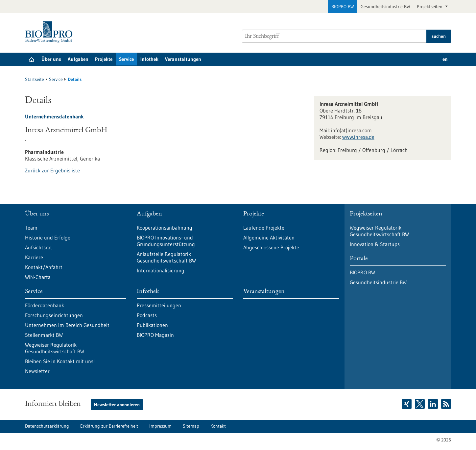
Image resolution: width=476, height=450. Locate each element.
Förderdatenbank (45, 305)
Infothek (149, 59)
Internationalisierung (161, 270)
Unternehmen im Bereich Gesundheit (67, 325)
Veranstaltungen (183, 59)
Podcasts (147, 315)
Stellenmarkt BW (44, 335)
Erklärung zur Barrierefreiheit (109, 426)
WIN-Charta (38, 277)
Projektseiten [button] (430, 7)
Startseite (35, 79)
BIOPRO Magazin (155, 335)
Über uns (51, 59)
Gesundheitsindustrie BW (385, 7)
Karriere (34, 257)
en (445, 59)
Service (126, 59)
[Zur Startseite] (50, 32)
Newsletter (37, 371)
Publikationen (152, 325)
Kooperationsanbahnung (165, 228)
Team (31, 228)
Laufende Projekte (264, 228)
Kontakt (218, 426)
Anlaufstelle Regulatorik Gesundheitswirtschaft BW (166, 257)
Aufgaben (78, 59)
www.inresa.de (358, 137)
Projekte (104, 59)
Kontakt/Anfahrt (44, 267)
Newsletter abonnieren (117, 405)
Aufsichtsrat (39, 247)
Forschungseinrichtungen (54, 315)
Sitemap (191, 426)
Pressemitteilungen (159, 305)
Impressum (160, 426)
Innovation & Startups (375, 244)
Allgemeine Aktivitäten (269, 238)
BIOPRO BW (343, 7)
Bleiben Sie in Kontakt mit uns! (60, 361)
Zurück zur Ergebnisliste (52, 170)
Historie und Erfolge (48, 238)
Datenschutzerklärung (47, 426)
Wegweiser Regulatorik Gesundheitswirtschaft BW (55, 348)
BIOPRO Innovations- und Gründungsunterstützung (166, 241)
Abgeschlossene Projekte (271, 247)
